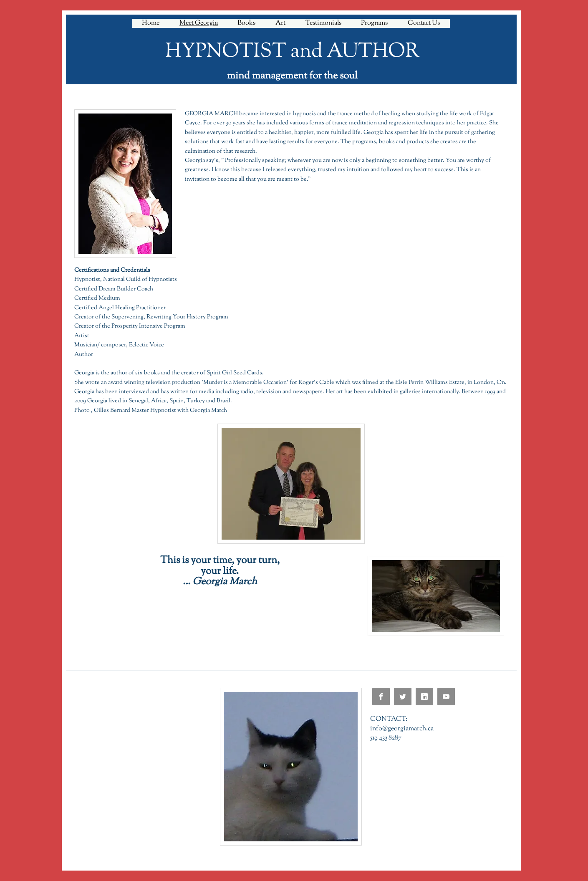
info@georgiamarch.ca (402, 729)
